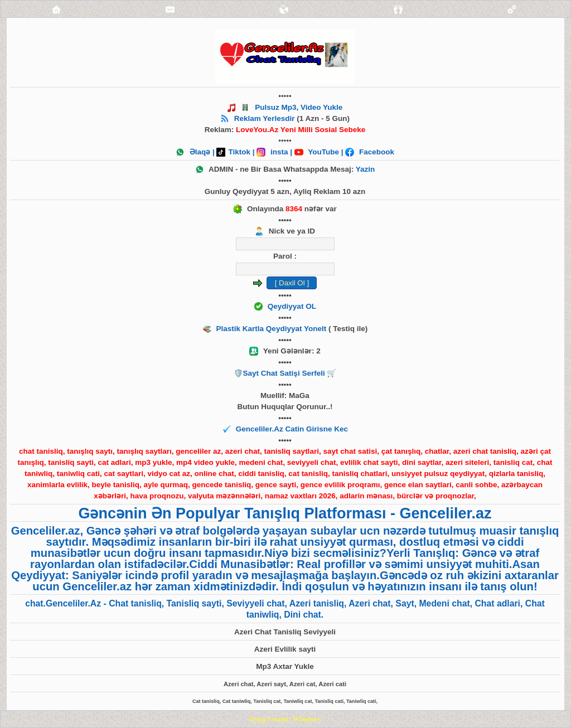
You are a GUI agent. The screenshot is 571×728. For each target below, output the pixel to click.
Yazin (366, 169)
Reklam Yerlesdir (265, 118)
